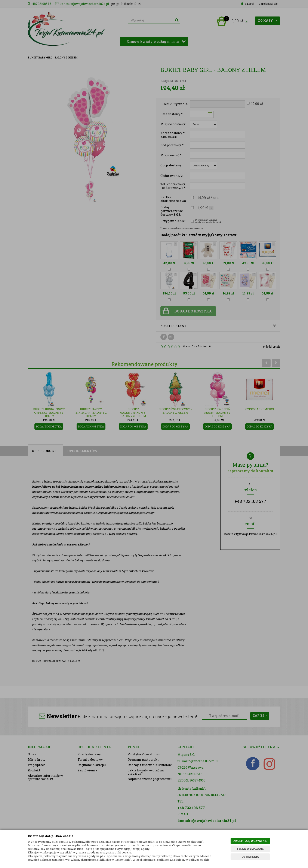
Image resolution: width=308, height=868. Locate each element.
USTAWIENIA (250, 857)
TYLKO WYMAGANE (250, 849)
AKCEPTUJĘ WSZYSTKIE (250, 841)
